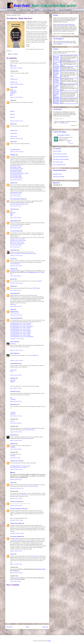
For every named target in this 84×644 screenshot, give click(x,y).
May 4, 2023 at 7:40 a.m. (15, 458)
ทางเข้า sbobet (13, 92)
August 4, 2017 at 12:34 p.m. (16, 68)
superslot (12, 279)
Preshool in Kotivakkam (15, 253)
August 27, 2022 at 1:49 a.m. (16, 432)
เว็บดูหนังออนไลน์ (14, 311)
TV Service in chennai (15, 231)
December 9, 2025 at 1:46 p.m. (17, 520)
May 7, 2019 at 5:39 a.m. (15, 196)
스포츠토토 (13, 412)
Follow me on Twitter (25, 10)
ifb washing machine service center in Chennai (20, 466)
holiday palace (13, 91)
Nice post (12, 421)
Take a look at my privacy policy (61, 43)
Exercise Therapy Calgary (16, 176)
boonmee (12, 124)
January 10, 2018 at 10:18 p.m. (17, 84)
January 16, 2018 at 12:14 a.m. (17, 121)
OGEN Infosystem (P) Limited (17, 199)
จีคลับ (12, 214)
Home (27, 627)
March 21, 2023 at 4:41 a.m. (16, 440)
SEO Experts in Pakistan (16, 536)
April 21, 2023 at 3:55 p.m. (16, 449)
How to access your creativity (60, 154)
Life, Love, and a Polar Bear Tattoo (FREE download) (56, 94)
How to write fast (57, 151)
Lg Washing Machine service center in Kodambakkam (22, 337)
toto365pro (13, 378)
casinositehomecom (15, 363)
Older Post (45, 627)
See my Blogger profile (49, 10)
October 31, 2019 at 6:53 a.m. (16, 256)
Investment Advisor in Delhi (16, 226)
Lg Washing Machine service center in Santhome (21, 332)
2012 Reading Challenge (63, 135)
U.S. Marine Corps (63, 123)
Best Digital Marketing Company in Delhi (19, 204)
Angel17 (12, 483)
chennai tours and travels (16, 194)
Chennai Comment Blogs (16, 523)
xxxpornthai (17, 578)
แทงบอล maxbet (14, 79)
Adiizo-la (12, 142)
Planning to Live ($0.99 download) (56, 81)
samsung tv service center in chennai (18, 240)
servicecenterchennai (15, 318)
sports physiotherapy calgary (16, 178)
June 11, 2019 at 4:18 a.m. (16, 218)
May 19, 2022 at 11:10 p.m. (16, 375)
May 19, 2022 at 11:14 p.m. (16, 388)
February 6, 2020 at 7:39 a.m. (16, 266)
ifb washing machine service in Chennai (19, 467)
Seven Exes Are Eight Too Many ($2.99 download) (57, 101)
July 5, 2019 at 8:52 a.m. (15, 247)
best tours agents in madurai (16, 192)
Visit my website (11, 10)
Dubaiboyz (13, 444)
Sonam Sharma (14, 293)
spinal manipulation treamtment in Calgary (19, 173)
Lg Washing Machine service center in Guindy (20, 334)
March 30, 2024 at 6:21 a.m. (16, 479)
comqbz (12, 309)
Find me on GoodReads (65, 10)
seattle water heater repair (33, 486)
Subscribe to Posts (57, 174)
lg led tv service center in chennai (17, 243)
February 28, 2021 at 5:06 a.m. (17, 283)
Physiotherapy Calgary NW (16, 172)
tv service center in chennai (16, 245)
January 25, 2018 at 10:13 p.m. (17, 138)
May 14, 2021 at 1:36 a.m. (16, 290)
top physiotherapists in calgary (17, 169)
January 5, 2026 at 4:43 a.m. (16, 551)
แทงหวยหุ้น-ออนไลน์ (15, 150)
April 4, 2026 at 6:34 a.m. (16, 581)
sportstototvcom (14, 391)
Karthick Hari (13, 250)
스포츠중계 (13, 399)
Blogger (49, 641)
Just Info (12, 259)
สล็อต (11, 472)
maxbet (12, 76)
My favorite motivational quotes (61, 157)
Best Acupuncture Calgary (16, 170)
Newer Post (9, 627)
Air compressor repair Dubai (16, 540)
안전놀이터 (13, 414)
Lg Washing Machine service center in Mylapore (21, 331)
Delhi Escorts (13, 304)
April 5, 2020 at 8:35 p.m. (16, 276)
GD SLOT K (13, 209)
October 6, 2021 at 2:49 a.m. (16, 315)
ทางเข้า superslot (36, 288)
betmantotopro (14, 404)
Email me (37, 10)
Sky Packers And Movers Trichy (18, 509)
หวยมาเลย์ (13, 456)
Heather (60, 137)
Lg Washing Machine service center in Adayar (20, 329)
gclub (11, 95)
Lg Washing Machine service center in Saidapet (20, 335)
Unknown (12, 87)
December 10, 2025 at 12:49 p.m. (17, 533)
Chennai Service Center (16, 461)
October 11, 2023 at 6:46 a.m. (16, 469)
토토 (11, 398)
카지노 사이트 (13, 342)
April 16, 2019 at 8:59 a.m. (16, 180)
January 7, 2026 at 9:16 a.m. (16, 564)
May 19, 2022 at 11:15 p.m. (16, 416)
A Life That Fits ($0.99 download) (56, 69)
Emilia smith (13, 435)
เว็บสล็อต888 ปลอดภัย (40, 569)
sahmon (12, 100)
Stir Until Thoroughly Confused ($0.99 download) (56, 74)
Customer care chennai (15, 501)
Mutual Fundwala (14, 221)
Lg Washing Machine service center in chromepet (21, 323)
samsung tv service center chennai (17, 239)
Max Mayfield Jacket (30, 430)
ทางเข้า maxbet (14, 133)
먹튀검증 (12, 382)
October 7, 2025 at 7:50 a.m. (16, 505)
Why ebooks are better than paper (61, 159)
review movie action (15, 313)
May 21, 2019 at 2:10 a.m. (16, 206)
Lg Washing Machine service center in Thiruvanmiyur (22, 326)
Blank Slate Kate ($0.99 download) (56, 58)
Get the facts (24, 495)
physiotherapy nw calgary (16, 167)
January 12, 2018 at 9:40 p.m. (16, 97)
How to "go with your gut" (59, 165)
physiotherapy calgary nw (16, 166)
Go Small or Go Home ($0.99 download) (56, 87)
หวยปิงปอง (13, 447)
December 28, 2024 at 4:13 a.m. (17, 488)
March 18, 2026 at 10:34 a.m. (16, 573)
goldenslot (12, 94)
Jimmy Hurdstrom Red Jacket (27, 438)
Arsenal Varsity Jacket (34, 556)
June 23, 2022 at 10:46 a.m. (16, 423)
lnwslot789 (13, 269)
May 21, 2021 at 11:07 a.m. (16, 306)
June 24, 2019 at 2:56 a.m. (16, 228)
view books (71, 143)
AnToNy (12, 554)
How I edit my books (58, 162)
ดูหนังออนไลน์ (13, 271)
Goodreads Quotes (74, 126)
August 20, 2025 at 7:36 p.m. (16, 498)
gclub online (13, 213)
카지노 (12, 372)
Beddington (13, 155)
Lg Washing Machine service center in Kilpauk (20, 325)
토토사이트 (13, 344)
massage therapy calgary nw (16, 175)
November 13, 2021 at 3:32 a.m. (17, 339)
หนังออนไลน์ (13, 66)
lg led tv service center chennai (17, 242)
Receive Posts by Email (59, 177)
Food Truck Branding (15, 264)
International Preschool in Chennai (29, 253)
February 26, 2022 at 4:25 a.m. (17, 350)
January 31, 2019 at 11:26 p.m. (17, 152)
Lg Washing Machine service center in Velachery (21, 328)
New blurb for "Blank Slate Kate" (20, 18)
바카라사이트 (13, 370)
